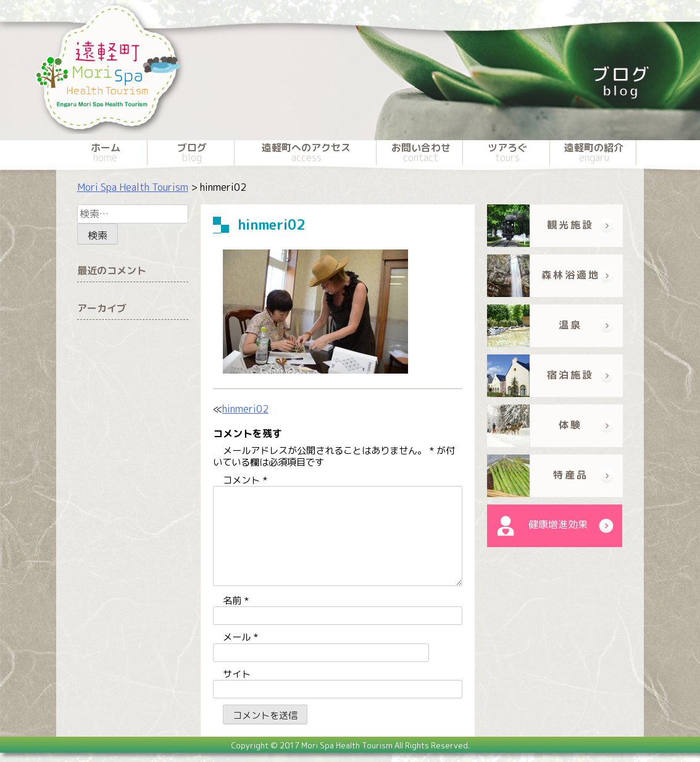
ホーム (105, 153)
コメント (245, 480)
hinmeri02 (245, 409)
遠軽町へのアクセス (307, 153)
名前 (236, 601)
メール (240, 637)
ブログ (192, 153)
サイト (237, 674)
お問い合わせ (421, 153)
